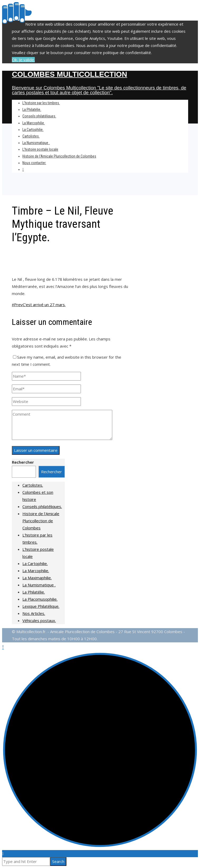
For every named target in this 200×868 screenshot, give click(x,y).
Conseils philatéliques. (42, 506)
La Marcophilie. (36, 571)
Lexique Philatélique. (41, 606)
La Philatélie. (34, 592)
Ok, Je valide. (23, 60)
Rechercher (23, 462)
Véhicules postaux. (39, 620)
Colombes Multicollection (69, 74)
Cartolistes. (33, 485)
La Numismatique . (39, 585)
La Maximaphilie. (37, 578)
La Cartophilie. (35, 563)
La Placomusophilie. (40, 599)
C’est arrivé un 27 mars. (39, 305)
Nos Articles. (34, 613)
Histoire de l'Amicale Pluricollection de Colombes (41, 521)
